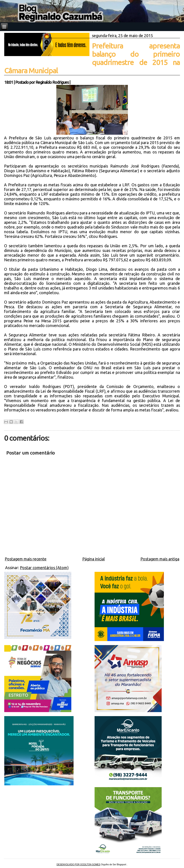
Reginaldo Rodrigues (52, 82)
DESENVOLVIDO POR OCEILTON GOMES (78, 865)
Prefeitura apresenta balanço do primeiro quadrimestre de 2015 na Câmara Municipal (92, 58)
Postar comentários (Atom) (44, 568)
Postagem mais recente (26, 559)
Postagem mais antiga (160, 559)
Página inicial (94, 559)
